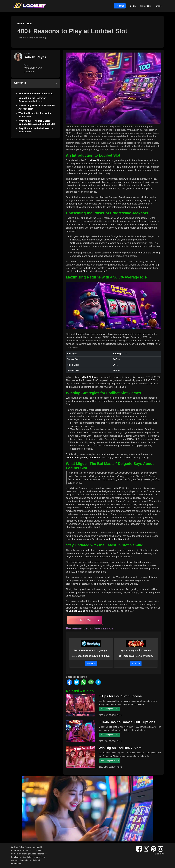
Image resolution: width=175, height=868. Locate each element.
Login (133, 6)
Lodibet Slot (94, 160)
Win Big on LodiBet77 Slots (120, 748)
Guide (159, 6)
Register (120, 6)
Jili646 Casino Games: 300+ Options (127, 722)
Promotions (146, 6)
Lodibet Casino (77, 611)
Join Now (91, 664)
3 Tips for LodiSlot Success (120, 696)
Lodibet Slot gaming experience (83, 458)
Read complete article (110, 709)
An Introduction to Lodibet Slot (36, 94)
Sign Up (136, 664)
